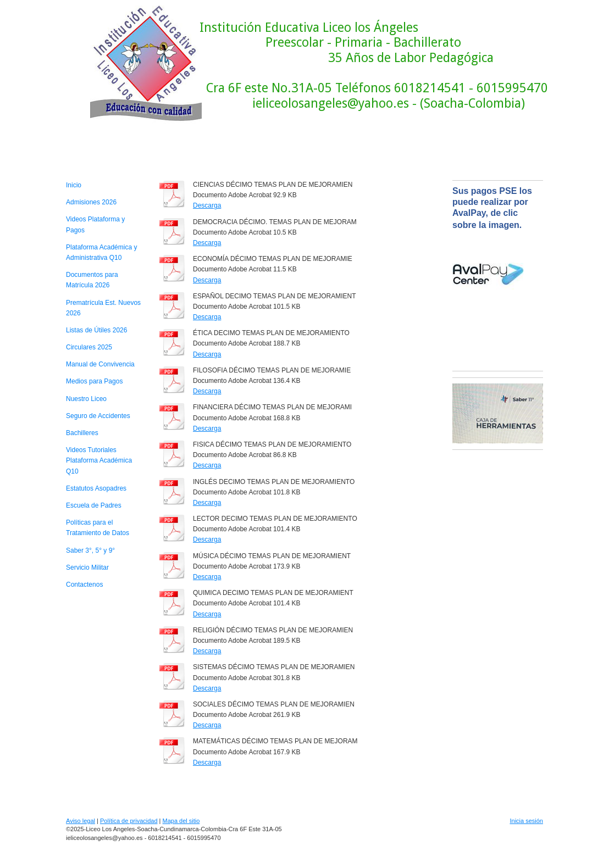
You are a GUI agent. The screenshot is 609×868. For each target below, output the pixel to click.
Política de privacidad (129, 821)
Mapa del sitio (181, 821)
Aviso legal (81, 821)
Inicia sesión (526, 821)
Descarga (207, 205)
